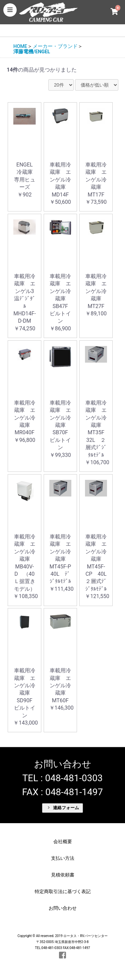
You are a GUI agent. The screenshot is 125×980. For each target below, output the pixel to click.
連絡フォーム (63, 808)
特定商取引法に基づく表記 (63, 891)
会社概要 (63, 841)
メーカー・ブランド (55, 46)
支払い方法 (63, 858)
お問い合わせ (63, 908)
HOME (20, 46)
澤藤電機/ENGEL (32, 52)
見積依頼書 (63, 875)
